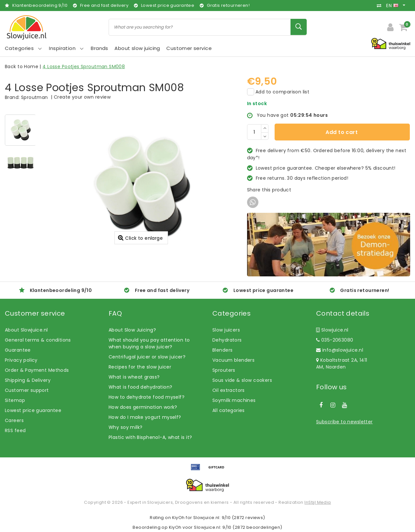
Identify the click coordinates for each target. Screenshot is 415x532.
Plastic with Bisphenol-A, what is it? (150, 437)
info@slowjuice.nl (340, 350)
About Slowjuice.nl (26, 330)
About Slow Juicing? (132, 330)
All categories (229, 410)
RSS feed (15, 430)
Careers (14, 420)
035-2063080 (335, 340)
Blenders (222, 350)
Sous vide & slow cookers (242, 380)
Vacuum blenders (233, 360)
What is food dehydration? (141, 387)
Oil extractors (229, 390)
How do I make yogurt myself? (145, 417)
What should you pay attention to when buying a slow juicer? (149, 343)
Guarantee (18, 350)
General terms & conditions (38, 340)
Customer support (27, 390)
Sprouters (224, 370)
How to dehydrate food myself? (147, 397)
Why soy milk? (125, 427)
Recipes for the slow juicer (140, 367)
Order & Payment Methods (37, 370)
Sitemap (15, 400)
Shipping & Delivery (28, 380)
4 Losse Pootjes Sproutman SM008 (84, 66)
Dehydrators (227, 340)
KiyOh (178, 518)
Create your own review (82, 97)
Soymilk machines (234, 400)
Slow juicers (226, 330)
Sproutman (35, 97)
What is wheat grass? (134, 377)
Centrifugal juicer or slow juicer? (147, 357)
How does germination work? (143, 407)
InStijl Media (318, 502)
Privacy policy (21, 360)
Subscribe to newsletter (344, 422)
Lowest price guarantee (33, 410)
